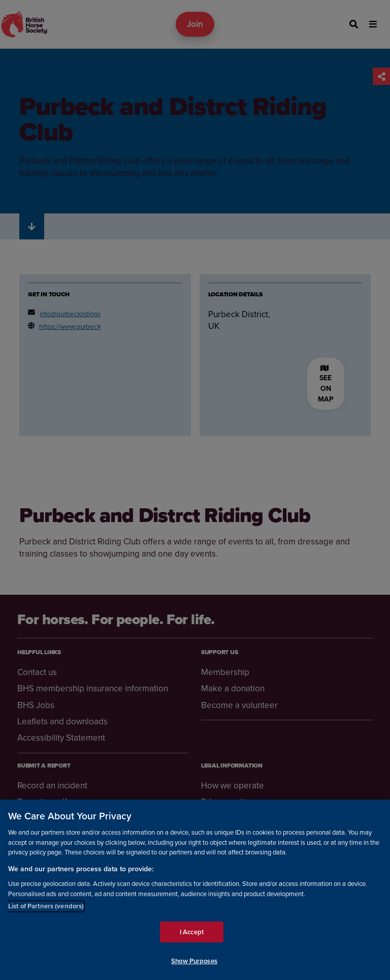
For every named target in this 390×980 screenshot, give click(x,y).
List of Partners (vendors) (46, 906)
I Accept (192, 932)
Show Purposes (194, 961)
